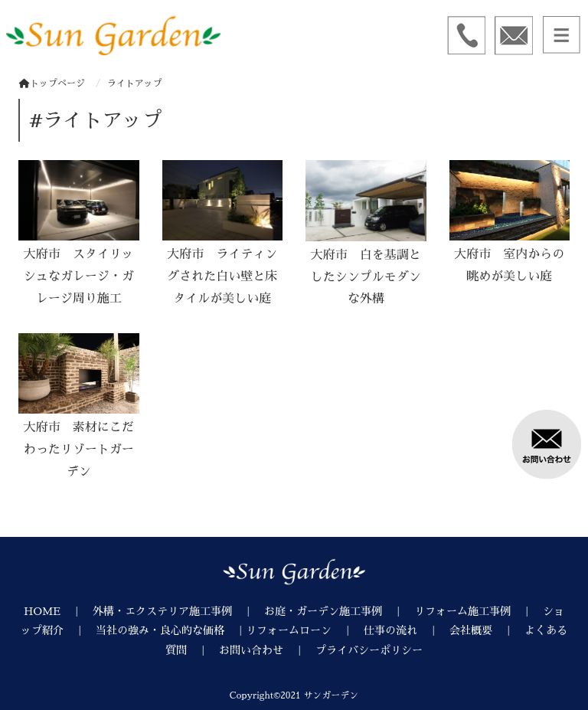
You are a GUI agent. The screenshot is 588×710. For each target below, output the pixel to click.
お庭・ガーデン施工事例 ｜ (339, 611)
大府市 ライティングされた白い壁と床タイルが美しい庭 (222, 276)
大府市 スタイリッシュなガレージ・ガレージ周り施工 (79, 276)
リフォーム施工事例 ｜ (479, 611)
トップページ (52, 83)
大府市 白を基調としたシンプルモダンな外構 (366, 277)
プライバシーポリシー (369, 650)
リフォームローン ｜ (305, 630)
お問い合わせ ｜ (267, 650)
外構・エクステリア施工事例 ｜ (178, 611)
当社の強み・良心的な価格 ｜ (171, 630)
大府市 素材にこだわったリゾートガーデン (79, 450)
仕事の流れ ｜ (407, 630)
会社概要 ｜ (487, 630)
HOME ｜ (58, 611)
